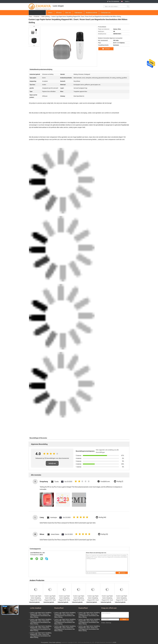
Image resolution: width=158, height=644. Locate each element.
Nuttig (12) (105, 534)
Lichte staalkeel (36, 608)
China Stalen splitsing (55, 642)
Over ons (68, 13)
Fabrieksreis (78, 13)
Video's (50, 13)
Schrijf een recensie (52, 464)
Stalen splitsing (45, 17)
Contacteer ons (106, 13)
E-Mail (103, 623)
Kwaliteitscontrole (92, 13)
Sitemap (108, 623)
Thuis (30, 17)
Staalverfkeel (59, 608)
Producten (37, 17)
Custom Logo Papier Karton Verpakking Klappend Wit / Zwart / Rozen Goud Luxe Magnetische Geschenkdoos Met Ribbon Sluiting (36, 598)
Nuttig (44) (102, 517)
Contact (107, 49)
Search (128, 7)
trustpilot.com (105, 482)
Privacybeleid (44, 642)
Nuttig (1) (120, 482)
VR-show (59, 13)
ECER (115, 642)
